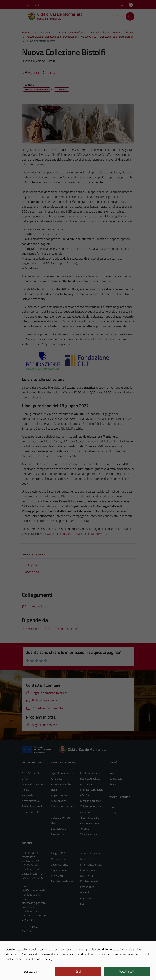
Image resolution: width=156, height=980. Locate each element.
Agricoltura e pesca (62, 773)
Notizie (113, 773)
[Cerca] (130, 16)
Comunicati (116, 778)
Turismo (85, 829)
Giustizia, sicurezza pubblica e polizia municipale (91, 778)
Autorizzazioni (59, 801)
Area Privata (29, 948)
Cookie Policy (88, 870)
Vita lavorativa (89, 834)
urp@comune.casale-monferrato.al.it (34, 892)
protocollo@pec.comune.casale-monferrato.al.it (34, 907)
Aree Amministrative (34, 773)
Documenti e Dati (32, 812)
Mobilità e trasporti (91, 801)
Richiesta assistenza (63, 881)
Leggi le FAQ (58, 853)
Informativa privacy (91, 865)
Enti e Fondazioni (32, 806)
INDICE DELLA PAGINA (78, 554)
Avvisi (113, 784)
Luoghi (113, 807)
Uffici (25, 778)
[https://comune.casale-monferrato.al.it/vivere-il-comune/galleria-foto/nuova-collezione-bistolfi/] (78, 606)
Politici (26, 790)
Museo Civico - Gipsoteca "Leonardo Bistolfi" (51, 629)
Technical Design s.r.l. (46, 970)
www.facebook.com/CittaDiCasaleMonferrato (76, 534)
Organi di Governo (32, 784)
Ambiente (57, 778)
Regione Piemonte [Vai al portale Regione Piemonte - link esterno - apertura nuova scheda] (31, 5)
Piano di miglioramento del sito (91, 898)
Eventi (113, 813)
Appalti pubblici (60, 795)
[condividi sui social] (31, 73)
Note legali (86, 876)
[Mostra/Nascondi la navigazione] (7, 16)
